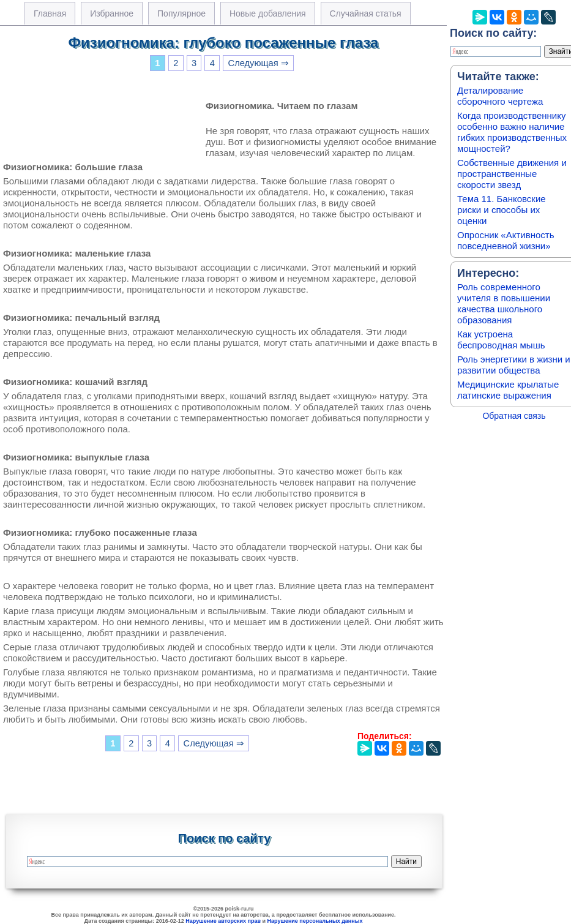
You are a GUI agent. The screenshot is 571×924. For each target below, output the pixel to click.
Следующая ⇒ (259, 63)
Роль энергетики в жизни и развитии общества (514, 365)
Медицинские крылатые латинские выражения (508, 390)
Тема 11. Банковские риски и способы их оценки (502, 210)
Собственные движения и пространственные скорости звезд (512, 174)
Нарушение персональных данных (315, 921)
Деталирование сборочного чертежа (500, 96)
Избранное (112, 13)
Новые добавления (268, 13)
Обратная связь (514, 416)
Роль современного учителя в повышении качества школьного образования (504, 303)
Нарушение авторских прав (223, 921)
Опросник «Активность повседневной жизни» (506, 240)
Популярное (181, 13)
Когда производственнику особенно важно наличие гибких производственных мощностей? (512, 132)
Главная (50, 13)
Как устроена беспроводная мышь (501, 340)
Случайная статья (366, 13)
